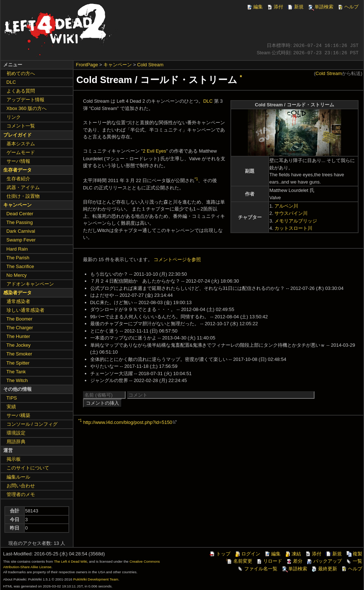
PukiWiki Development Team (96, 579)
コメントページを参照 (177, 259)
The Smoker (19, 354)
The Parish (18, 258)
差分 (294, 561)
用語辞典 (16, 442)
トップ (220, 554)
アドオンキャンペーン (30, 284)
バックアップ (324, 561)
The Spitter (18, 363)
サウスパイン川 (291, 213)
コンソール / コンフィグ (32, 424)
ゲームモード (21, 152)
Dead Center (20, 214)
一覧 (354, 561)
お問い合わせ (21, 486)
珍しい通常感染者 (25, 310)
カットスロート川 (293, 228)
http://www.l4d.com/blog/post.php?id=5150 (128, 422)
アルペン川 (286, 206)
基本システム (21, 144)
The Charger (20, 328)
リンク (14, 117)
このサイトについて (28, 468)
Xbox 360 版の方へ (27, 108)
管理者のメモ (21, 494)
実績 (11, 407)
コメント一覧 (21, 126)
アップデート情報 (25, 100)
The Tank (16, 372)
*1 (196, 179)
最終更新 (324, 569)
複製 (354, 554)
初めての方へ (21, 73)
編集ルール (18, 477)
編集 (254, 7)
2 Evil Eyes (154, 151)
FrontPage (87, 65)
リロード (269, 561)
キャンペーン (118, 65)
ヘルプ (348, 7)
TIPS (12, 398)
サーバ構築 (18, 415)
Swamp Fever (21, 240)
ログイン (247, 554)
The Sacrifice (20, 266)
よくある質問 (21, 91)
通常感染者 (18, 301)
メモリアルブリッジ (296, 221)
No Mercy (17, 275)
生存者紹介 (18, 179)
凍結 (293, 554)
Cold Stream (150, 65)
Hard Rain (17, 249)
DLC (208, 101)
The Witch (17, 380)
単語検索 (320, 7)
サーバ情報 (18, 161)
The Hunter (18, 336)
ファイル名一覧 (257, 569)
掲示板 (14, 459)
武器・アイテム (23, 187)
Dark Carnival (21, 231)
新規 (295, 7)
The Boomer (20, 319)
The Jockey (19, 345)
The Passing (20, 222)
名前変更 (239, 561)
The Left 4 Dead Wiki (70, 561)
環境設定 (16, 433)
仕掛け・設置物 (23, 196)
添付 (275, 7)
